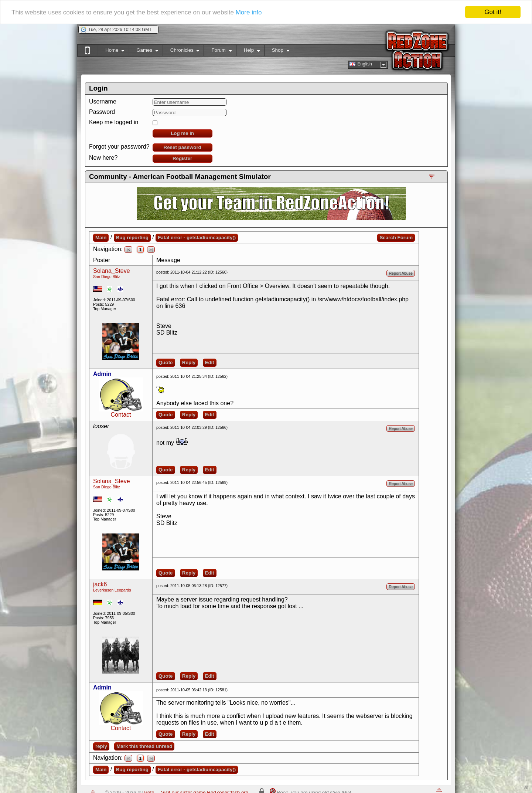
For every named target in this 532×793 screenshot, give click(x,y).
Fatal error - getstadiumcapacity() (197, 238)
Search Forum (396, 238)
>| (151, 250)
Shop (277, 52)
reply (101, 746)
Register (182, 158)
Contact (121, 415)
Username (103, 101)
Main (101, 238)
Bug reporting (132, 238)
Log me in (182, 133)
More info (249, 12)
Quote (166, 362)
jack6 (100, 584)
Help (248, 52)
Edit (210, 362)
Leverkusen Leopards (112, 590)
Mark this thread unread (144, 746)
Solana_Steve (112, 271)
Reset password (183, 147)
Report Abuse (401, 273)
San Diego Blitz (107, 277)
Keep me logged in (114, 122)
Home (111, 52)
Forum (218, 52)
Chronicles (181, 52)
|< (128, 250)
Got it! (493, 12)
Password (102, 112)
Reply (189, 362)
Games (144, 52)
